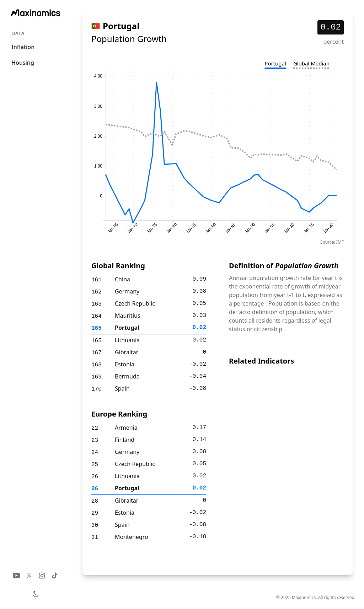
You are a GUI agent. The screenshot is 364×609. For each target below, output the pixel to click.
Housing (23, 63)
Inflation (23, 47)
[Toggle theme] (36, 594)
